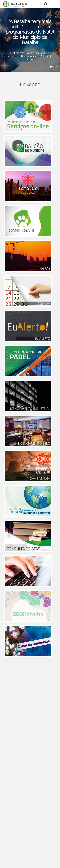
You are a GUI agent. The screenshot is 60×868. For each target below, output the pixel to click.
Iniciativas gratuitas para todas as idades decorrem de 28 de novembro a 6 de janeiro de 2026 (30, 56)
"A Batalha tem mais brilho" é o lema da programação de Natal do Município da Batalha (30, 32)
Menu (53, 2)
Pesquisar (46, 4)
